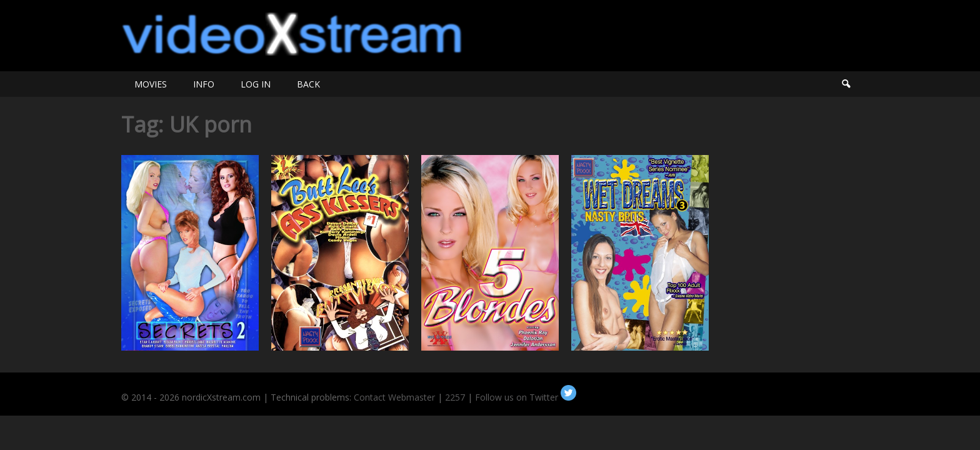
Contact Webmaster (394, 397)
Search (846, 84)
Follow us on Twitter (526, 397)
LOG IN (256, 84)
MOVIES (151, 84)
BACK (308, 84)
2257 (455, 397)
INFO (204, 84)
